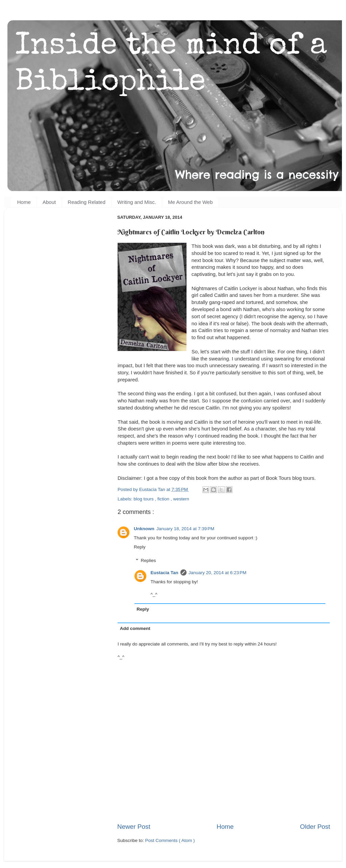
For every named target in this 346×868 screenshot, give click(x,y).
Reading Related (86, 202)
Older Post (315, 827)
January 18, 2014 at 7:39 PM (186, 529)
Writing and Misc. (137, 202)
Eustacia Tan (165, 573)
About (49, 202)
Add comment (135, 628)
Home (24, 202)
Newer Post (134, 827)
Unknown (144, 529)
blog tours (144, 499)
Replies (149, 560)
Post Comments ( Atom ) (170, 840)
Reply (140, 547)
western (181, 499)
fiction (164, 499)
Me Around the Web (190, 202)
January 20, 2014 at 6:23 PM (218, 573)
